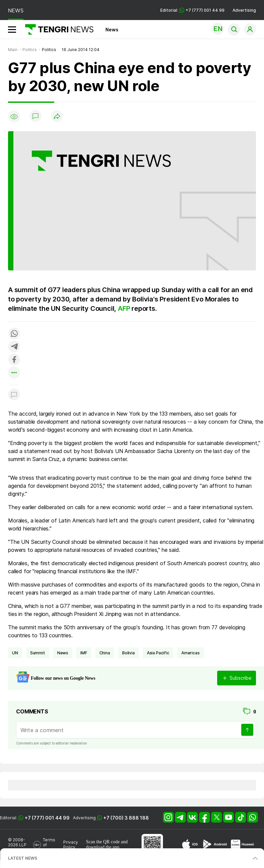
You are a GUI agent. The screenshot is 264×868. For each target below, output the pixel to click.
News (112, 30)
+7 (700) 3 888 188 (126, 818)
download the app (103, 847)
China (105, 653)
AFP (124, 308)
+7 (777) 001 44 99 (47, 818)
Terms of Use (49, 845)
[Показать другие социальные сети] (14, 373)
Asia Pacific (158, 653)
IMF (84, 653)
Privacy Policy (71, 845)
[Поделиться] (57, 117)
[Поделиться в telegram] (14, 347)
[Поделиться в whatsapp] (14, 334)
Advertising (244, 10)
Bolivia (128, 653)
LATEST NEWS (23, 858)
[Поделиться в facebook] (14, 360)
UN (15, 653)
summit (38, 653)
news (63, 653)
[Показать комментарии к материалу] (14, 395)
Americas (191, 653)
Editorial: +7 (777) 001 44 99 (192, 10)
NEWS (16, 11)
